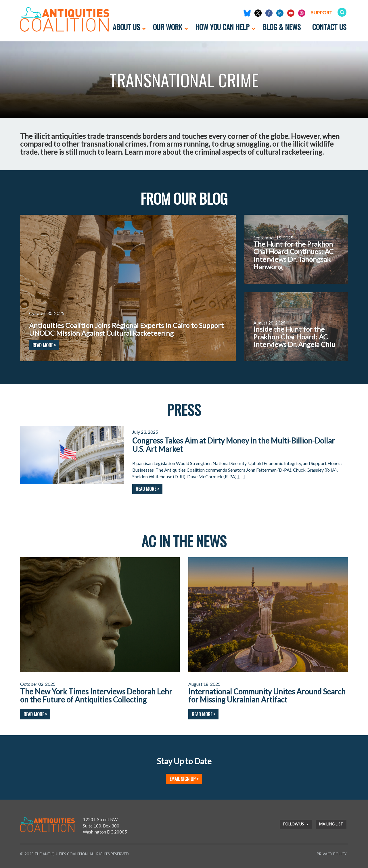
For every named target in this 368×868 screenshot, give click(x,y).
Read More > (147, 489)
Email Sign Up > (184, 779)
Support (322, 13)
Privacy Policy (332, 854)
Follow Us (296, 824)
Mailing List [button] (331, 824)
